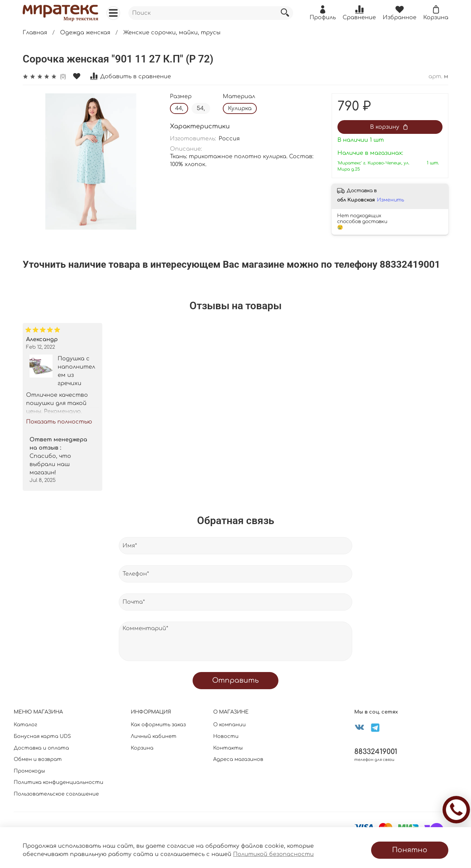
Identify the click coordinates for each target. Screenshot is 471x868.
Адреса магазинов (238, 759)
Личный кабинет (154, 736)
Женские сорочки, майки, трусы (172, 33)
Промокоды (29, 771)
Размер (181, 96)
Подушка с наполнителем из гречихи (76, 371)
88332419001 (376, 752)
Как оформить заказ (158, 725)
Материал (239, 96)
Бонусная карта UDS (42, 736)
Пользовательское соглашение (56, 794)
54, (201, 108)
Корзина (142, 748)
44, (179, 108)
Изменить (390, 200)
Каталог (25, 725)
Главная (35, 33)
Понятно (410, 850)
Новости (226, 736)
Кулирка (240, 108)
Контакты (228, 748)
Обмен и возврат (38, 759)
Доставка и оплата (41, 748)
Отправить (235, 680)
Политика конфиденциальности (59, 782)
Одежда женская (85, 33)
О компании (229, 725)
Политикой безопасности (273, 854)
